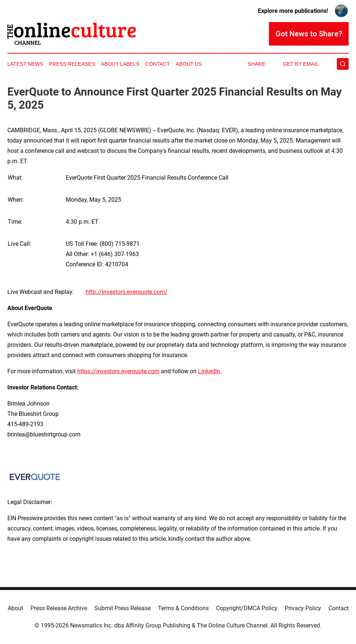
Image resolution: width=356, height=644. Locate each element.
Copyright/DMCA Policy (247, 608)
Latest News (25, 64)
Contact (158, 64)
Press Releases (72, 64)
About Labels (120, 64)
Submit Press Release (123, 608)
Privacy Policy (303, 608)
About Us (189, 64)
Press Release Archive (59, 608)
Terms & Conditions (183, 608)
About (15, 608)
